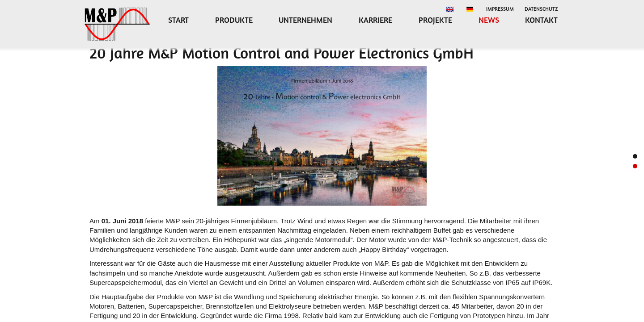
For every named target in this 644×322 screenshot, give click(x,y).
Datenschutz (541, 9)
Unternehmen (305, 20)
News (489, 20)
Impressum (500, 9)
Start (178, 20)
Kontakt (541, 20)
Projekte (435, 20)
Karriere (375, 20)
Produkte (234, 20)
